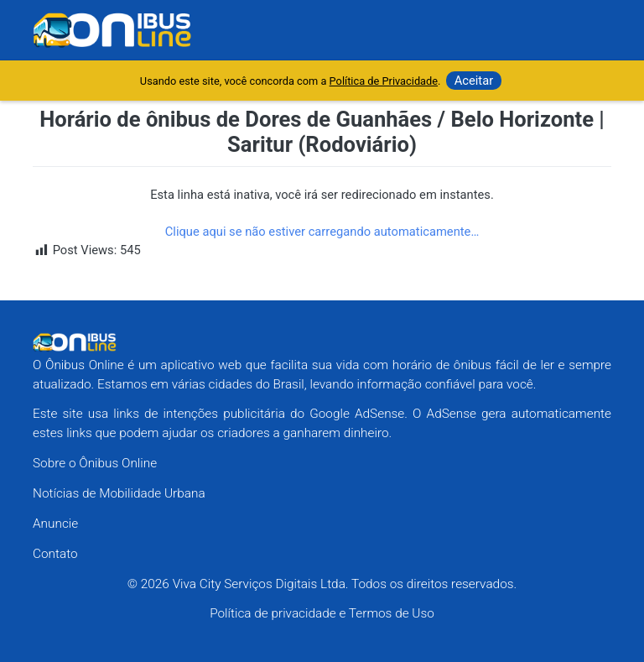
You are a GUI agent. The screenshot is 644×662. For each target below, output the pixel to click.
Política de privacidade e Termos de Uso (322, 613)
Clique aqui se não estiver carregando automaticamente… (322, 232)
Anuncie (55, 524)
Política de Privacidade (384, 81)
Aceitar (474, 81)
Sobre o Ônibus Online (95, 463)
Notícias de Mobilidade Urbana (119, 493)
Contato (55, 554)
